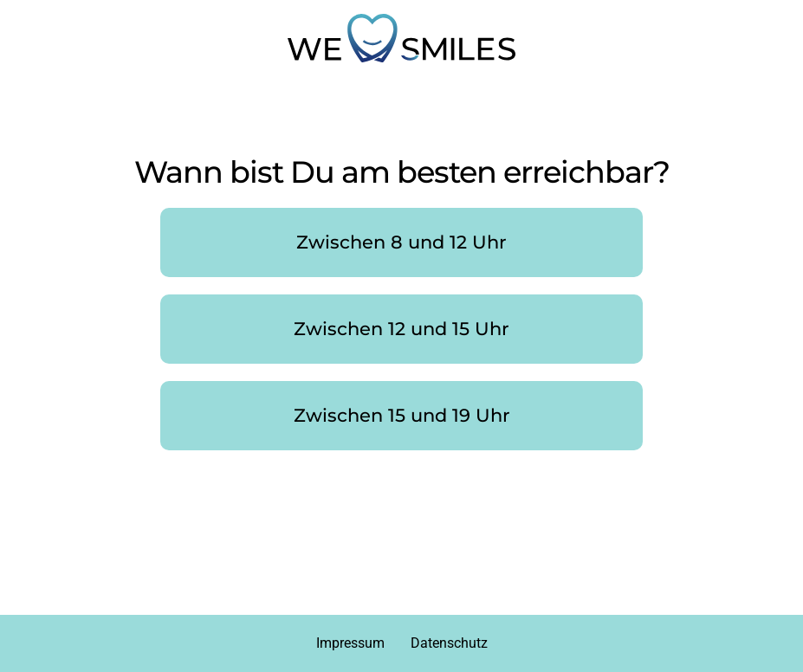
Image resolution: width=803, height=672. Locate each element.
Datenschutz (449, 643)
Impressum (350, 643)
